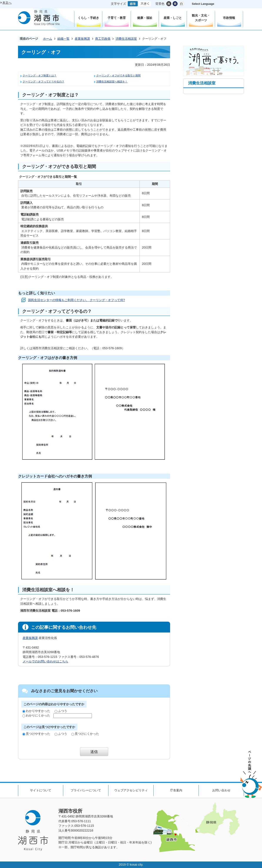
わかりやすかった (36, 711)
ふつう (61, 711)
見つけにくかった (85, 734)
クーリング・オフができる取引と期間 (118, 76)
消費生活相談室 (126, 39)
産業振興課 (82, 39)
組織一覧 (63, 39)
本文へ (7, 3)
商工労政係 (103, 39)
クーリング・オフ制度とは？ (40, 76)
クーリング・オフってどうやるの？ (43, 82)
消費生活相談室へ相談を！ (112, 82)
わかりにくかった (36, 715)
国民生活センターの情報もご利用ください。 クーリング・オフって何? (76, 300)
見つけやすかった (36, 734)
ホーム (48, 39)
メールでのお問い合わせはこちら (45, 661)
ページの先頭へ (251, 774)
